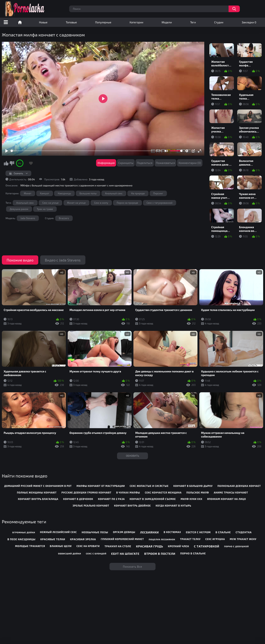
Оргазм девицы (124, 532)
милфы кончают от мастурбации (101, 486)
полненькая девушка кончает (239, 486)
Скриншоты (126, 163)
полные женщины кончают (37, 493)
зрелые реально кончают (91, 506)
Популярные (103, 22)
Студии (219, 22)
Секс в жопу (101, 203)
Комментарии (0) (190, 163)
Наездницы (64, 193)
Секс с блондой (96, 553)
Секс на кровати (88, 546)
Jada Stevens (28, 218)
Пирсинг (158, 193)
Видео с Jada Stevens (63, 260)
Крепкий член (179, 546)
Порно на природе (127, 203)
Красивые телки (53, 539)
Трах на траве (45, 209)
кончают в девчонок (78, 499)
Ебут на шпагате (125, 554)
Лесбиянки (149, 532)
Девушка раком (19, 209)
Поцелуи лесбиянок (162, 539)
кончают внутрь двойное (132, 506)
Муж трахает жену (243, 539)
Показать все (133, 567)
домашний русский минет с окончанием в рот (38, 486)
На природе (138, 193)
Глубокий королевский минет (122, 539)
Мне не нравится (12, 163)
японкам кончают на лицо (227, 499)
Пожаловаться (166, 163)
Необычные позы (95, 532)
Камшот (45, 193)
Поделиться (145, 163)
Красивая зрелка (83, 539)
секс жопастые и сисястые (149, 486)
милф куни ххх (192, 499)
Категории (136, 22)
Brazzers (64, 218)
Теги (193, 22)
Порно (20, 22)
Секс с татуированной (160, 203)
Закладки (249, 22)
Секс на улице (51, 203)
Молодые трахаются (30, 546)
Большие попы (88, 193)
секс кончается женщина (163, 493)
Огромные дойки (24, 532)
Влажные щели (61, 546)
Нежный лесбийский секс (58, 532)
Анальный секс (114, 193)
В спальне (223, 532)
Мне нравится (6, 163)
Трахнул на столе (118, 546)
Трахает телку (190, 539)
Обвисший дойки (70, 553)
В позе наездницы (21, 539)
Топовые (71, 22)
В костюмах (172, 532)
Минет (28, 193)
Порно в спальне (193, 553)
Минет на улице (76, 203)
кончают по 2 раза (111, 499)
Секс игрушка (215, 539)
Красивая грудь (150, 546)
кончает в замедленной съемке (153, 499)
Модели (167, 22)
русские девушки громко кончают (86, 493)
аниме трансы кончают (231, 493)
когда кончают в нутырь (174, 506)
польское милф (198, 493)
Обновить (132, 456)
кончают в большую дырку (193, 486)
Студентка (244, 532)
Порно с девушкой (236, 546)
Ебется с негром (198, 532)
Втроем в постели (160, 554)
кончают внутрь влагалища (38, 499)
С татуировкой (207, 546)
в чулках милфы (128, 493)
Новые (43, 22)
